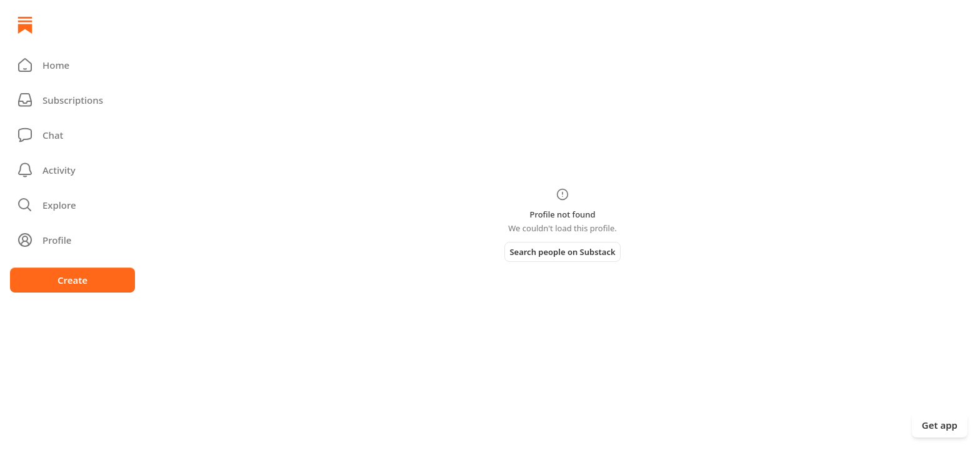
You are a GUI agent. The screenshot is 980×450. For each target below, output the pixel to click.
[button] (72, 65)
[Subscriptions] (72, 100)
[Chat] (72, 135)
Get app (940, 425)
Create (72, 280)
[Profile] (72, 240)
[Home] (25, 25)
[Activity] (72, 170)
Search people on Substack (562, 252)
